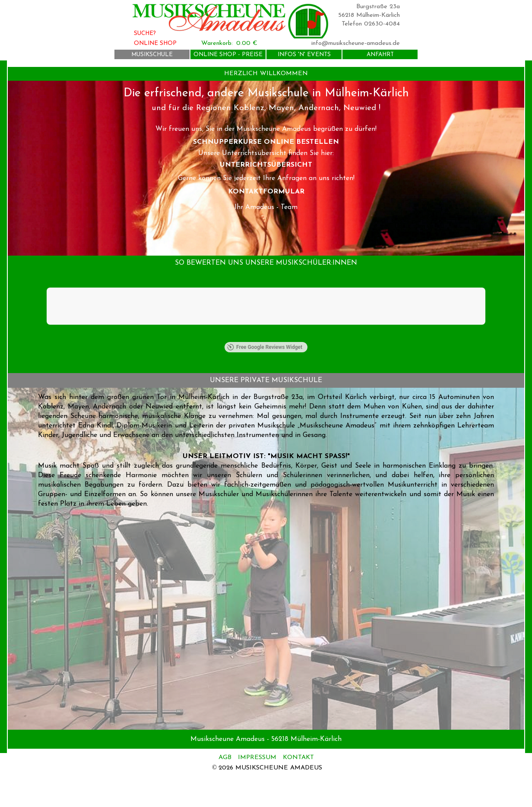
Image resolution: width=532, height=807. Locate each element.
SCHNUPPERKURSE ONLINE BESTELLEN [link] (266, 142)
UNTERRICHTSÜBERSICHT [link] (266, 165)
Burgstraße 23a (378, 7)
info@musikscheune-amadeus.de (356, 43)
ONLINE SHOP (155, 43)
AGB (226, 758)
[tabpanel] (266, 74)
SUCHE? (145, 33)
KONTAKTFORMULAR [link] (266, 192)
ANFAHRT (380, 55)
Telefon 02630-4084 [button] (371, 24)
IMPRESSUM (257, 758)
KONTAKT (298, 758)
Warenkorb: (217, 43)
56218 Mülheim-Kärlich (369, 15)
